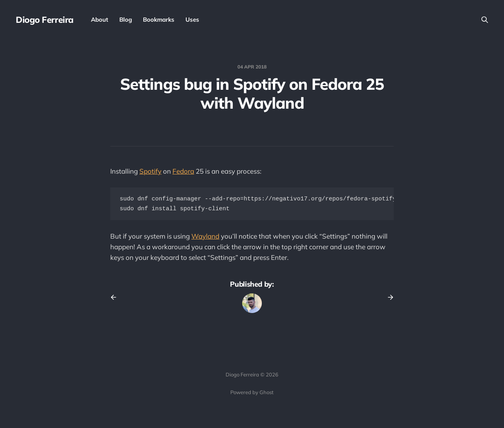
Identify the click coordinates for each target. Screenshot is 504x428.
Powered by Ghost (252, 392)
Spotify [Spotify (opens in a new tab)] (150, 171)
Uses (192, 19)
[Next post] (388, 299)
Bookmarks (159, 19)
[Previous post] (116, 299)
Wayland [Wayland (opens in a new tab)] (205, 238)
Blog (126, 19)
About (100, 19)
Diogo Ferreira (45, 20)
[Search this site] (485, 20)
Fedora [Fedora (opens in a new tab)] (183, 171)
